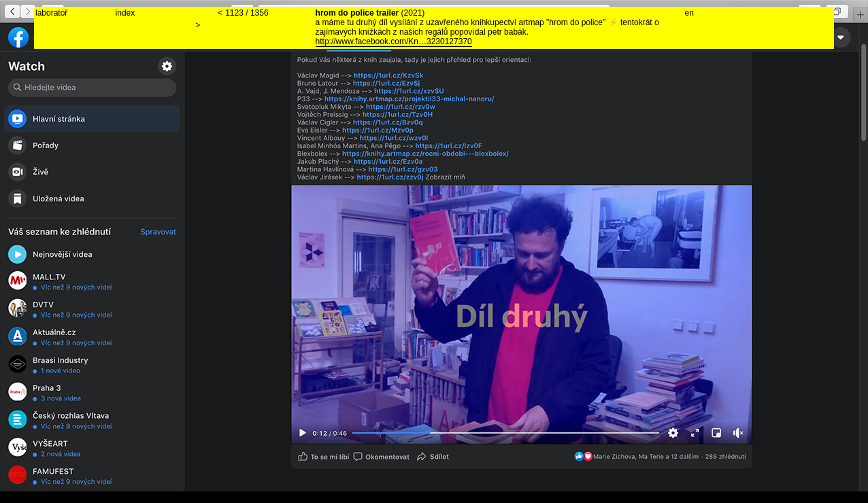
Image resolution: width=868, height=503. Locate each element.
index (126, 13)
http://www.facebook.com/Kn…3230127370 (394, 41)
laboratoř (51, 13)
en (689, 13)
